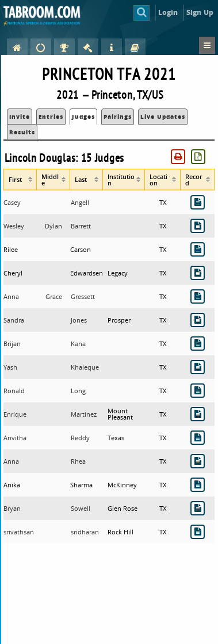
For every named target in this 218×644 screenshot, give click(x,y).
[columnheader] (20, 179)
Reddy (80, 438)
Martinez (84, 414)
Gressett (83, 296)
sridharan (85, 532)
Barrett (81, 226)
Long (78, 391)
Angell (80, 202)
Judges (83, 117)
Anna (11, 296)
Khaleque (85, 367)
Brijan (12, 344)
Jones (79, 320)
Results (22, 132)
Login (168, 12)
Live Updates (163, 117)
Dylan (53, 226)
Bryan (12, 508)
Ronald (14, 391)
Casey (12, 202)
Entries (51, 117)
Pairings (118, 117)
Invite (20, 117)
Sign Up (200, 12)
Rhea (78, 461)
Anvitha (15, 438)
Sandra (14, 320)
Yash (10, 367)
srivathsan (19, 532)
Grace (54, 296)
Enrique (15, 414)
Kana (78, 344)
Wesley (14, 226)
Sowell (81, 508)
